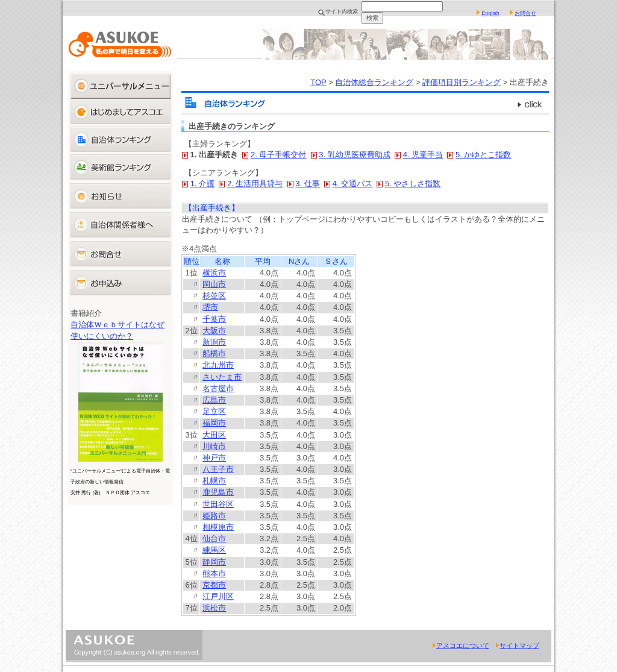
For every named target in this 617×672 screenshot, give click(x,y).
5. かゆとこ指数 (483, 155)
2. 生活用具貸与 (255, 184)
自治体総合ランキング (374, 82)
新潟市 (214, 342)
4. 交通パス (352, 184)
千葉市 (214, 319)
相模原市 (218, 527)
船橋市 (214, 353)
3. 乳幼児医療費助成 (354, 155)
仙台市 (214, 539)
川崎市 (214, 446)
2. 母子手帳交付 (278, 155)
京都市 (214, 585)
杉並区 (214, 296)
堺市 (210, 307)
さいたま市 (222, 377)
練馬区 (214, 550)
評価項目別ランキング (462, 82)
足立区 (214, 411)
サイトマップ (517, 645)
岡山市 (214, 284)
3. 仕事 (307, 184)
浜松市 (214, 608)
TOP (318, 82)
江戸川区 (218, 596)
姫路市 (214, 516)
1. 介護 (202, 184)
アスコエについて (461, 645)
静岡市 (214, 562)
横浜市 (214, 273)
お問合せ (525, 13)
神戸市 (214, 458)
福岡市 (214, 423)
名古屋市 (218, 388)
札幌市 (214, 481)
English (490, 13)
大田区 (214, 435)
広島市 (214, 400)
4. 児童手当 (423, 155)
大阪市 (214, 331)
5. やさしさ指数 (413, 184)
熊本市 (214, 573)
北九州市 (218, 365)
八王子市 (218, 469)
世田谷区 (218, 504)
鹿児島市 (218, 492)
